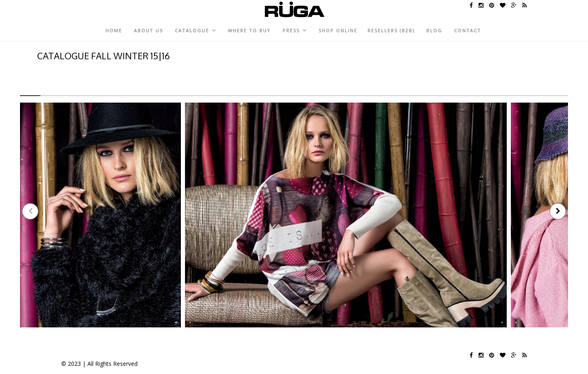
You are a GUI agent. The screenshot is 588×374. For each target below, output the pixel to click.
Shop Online (338, 30)
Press (291, 30)
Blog (434, 30)
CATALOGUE (192, 30)
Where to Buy (249, 30)
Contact (468, 30)
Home (114, 30)
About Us (148, 30)
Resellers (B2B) (391, 30)
